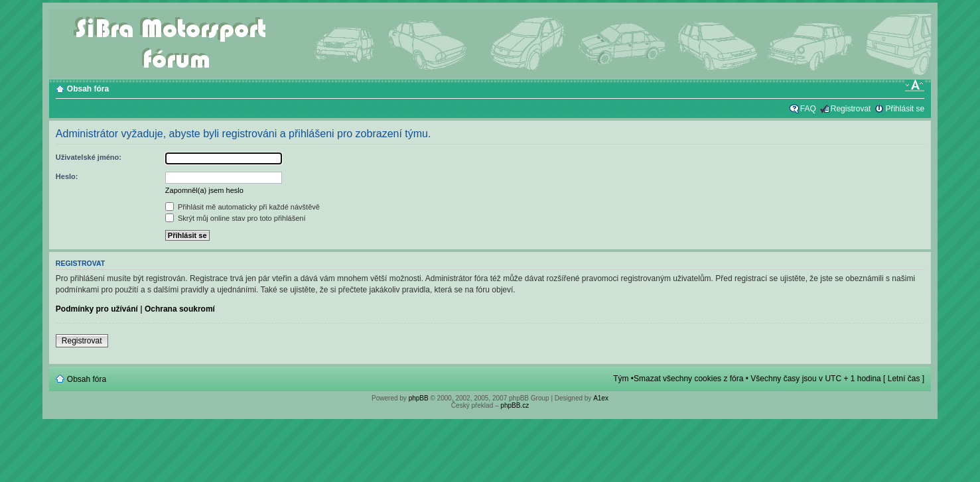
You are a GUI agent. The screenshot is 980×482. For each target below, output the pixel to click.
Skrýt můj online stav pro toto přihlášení (236, 218)
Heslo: (67, 176)
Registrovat (851, 109)
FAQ (808, 109)
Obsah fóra (88, 89)
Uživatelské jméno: (89, 157)
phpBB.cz (515, 405)
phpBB (419, 398)
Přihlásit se (905, 109)
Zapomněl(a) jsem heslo (204, 190)
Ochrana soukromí (180, 309)
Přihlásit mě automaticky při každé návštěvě (243, 207)
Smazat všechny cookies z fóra (688, 379)
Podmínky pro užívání (97, 309)
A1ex (601, 398)
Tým (621, 379)
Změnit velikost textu (915, 86)
